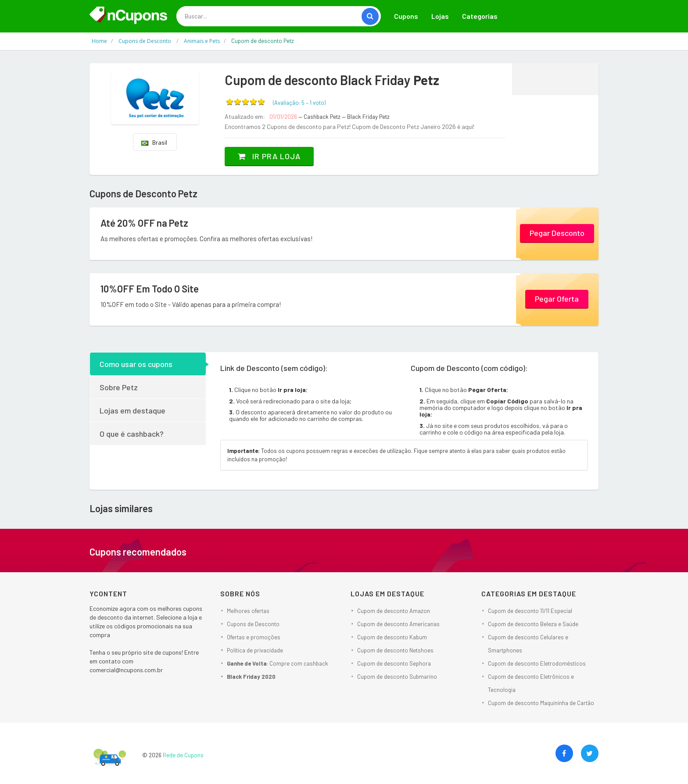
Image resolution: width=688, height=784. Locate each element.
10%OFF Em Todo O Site (150, 289)
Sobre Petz (119, 387)
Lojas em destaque (133, 410)
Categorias (480, 16)
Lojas (440, 16)
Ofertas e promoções (254, 637)
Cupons (406, 16)
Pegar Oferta (557, 299)
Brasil (154, 142)
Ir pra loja (269, 156)
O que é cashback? (132, 434)
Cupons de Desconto (253, 624)
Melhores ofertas (248, 611)
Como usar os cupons (136, 364)
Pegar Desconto (557, 233)
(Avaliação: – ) (299, 103)
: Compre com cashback (278, 663)
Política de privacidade (255, 650)
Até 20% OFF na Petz (144, 223)
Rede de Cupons (183, 755)
